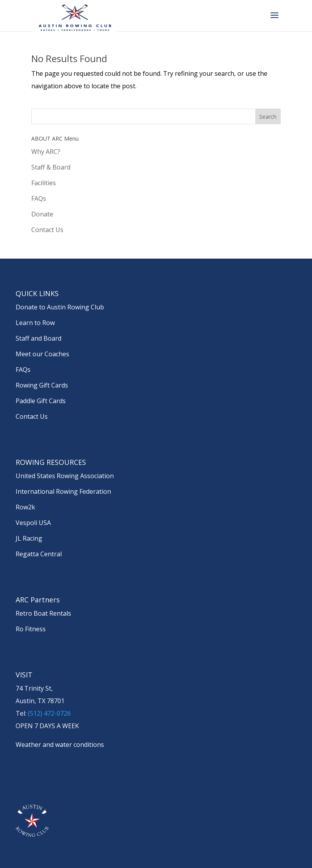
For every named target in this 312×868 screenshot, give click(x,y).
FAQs (39, 198)
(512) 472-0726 (49, 713)
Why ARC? (46, 152)
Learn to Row (35, 323)
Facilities (44, 183)
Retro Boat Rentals (43, 613)
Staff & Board (51, 167)
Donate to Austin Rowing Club (60, 307)
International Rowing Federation (63, 491)
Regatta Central (39, 554)
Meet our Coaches (42, 354)
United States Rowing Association (65, 476)
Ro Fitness (31, 629)
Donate (42, 214)
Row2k (25, 507)
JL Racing (29, 538)
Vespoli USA (33, 523)
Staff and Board (39, 338)
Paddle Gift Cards (41, 401)
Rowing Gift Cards (42, 385)
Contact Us (47, 230)
